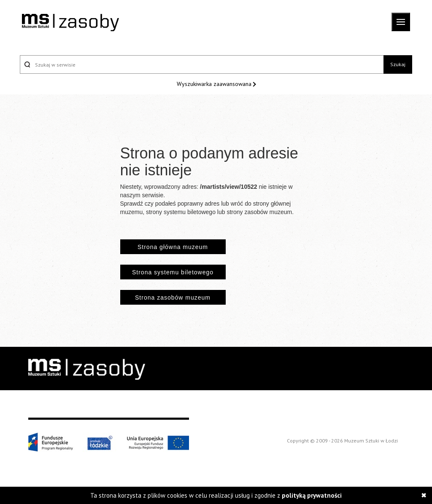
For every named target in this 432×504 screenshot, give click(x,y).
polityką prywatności (312, 495)
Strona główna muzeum (173, 247)
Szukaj (398, 64)
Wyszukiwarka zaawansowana (215, 84)
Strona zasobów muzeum (173, 298)
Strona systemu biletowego (173, 272)
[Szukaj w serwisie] (202, 64)
